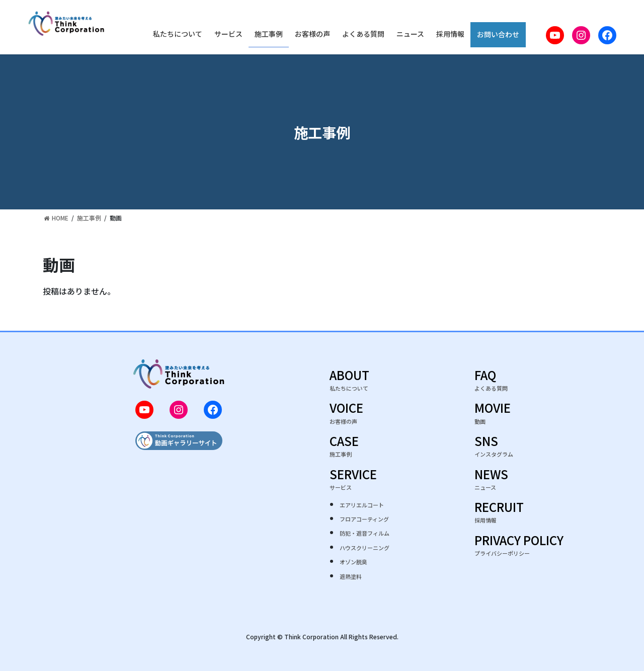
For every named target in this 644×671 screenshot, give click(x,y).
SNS (494, 448)
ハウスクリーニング (365, 548)
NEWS (491, 481)
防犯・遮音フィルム (365, 533)
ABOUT (349, 382)
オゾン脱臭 (353, 562)
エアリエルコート (362, 505)
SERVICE (370, 481)
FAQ (491, 382)
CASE (344, 448)
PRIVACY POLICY (519, 547)
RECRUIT (499, 514)
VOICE (346, 415)
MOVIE (493, 415)
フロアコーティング (364, 519)
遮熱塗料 (351, 576)
